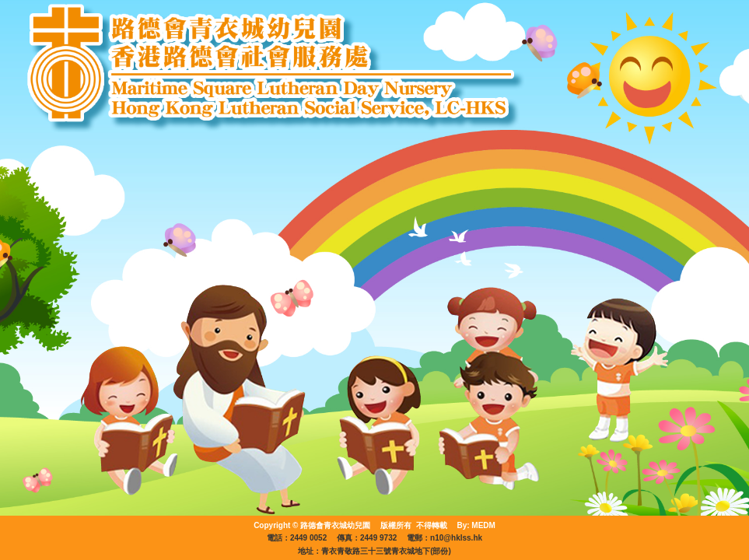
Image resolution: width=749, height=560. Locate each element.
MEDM (483, 525)
